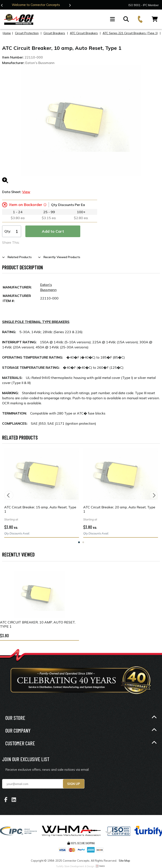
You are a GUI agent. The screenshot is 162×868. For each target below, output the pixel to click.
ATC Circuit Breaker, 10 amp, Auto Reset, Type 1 (38, 624)
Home (7, 33)
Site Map (124, 861)
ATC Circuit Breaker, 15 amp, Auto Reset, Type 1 (40, 509)
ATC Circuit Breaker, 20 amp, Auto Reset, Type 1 (119, 509)
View (26, 192)
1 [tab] (79, 542)
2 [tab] (83, 542)
